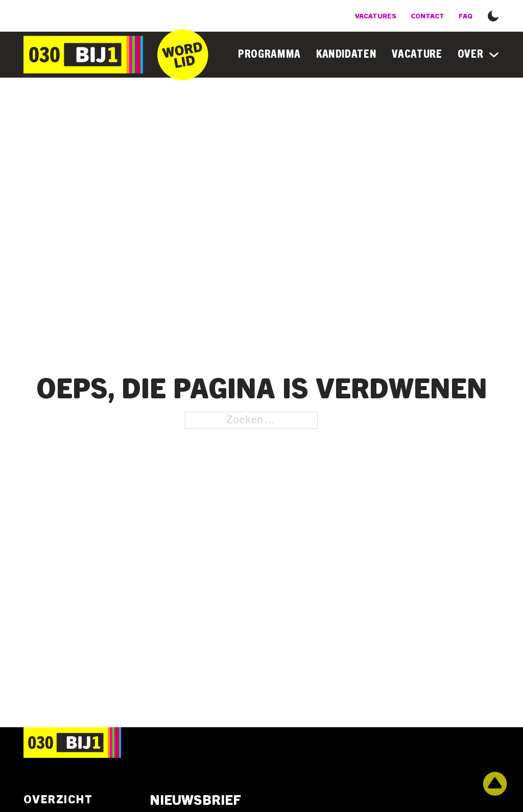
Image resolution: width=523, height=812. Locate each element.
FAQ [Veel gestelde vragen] (466, 16)
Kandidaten (347, 54)
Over (471, 54)
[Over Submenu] (494, 55)
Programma (269, 54)
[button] (493, 15)
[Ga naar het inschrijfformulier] (183, 55)
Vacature (417, 54)
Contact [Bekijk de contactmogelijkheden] (427, 16)
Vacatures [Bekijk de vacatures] (376, 16)
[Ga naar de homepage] (83, 55)
